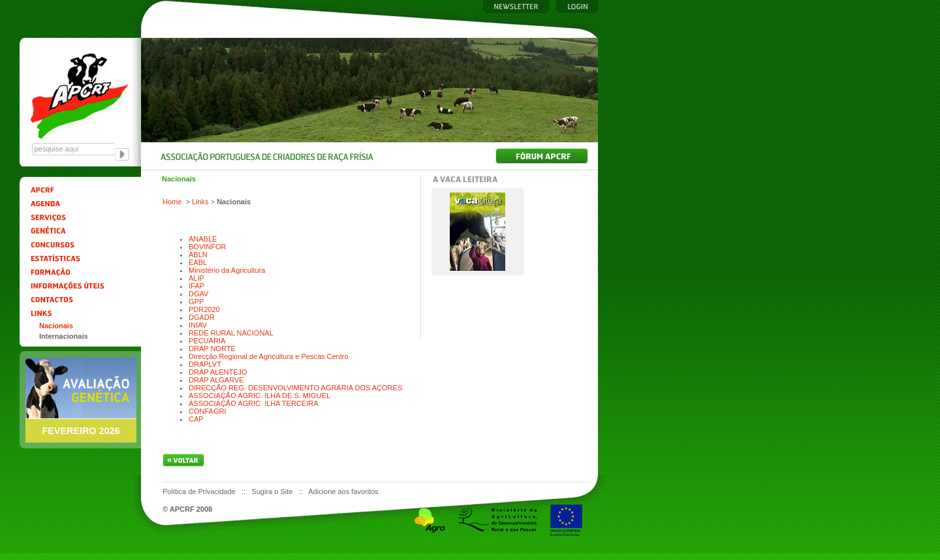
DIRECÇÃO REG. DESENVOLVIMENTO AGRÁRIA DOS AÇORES (295, 388)
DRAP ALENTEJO (218, 372)
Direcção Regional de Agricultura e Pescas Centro (269, 356)
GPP (196, 302)
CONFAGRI (207, 411)
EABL (198, 262)
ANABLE (203, 239)
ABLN (198, 255)
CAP (196, 419)
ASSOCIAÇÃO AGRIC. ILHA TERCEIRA (253, 403)
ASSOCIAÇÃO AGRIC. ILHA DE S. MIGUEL (259, 396)
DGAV (198, 294)
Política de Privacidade (200, 491)
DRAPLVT (205, 364)
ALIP (196, 278)
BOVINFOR (207, 247)
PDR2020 (204, 309)
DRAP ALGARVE (216, 380)
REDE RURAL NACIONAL (231, 333)
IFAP (196, 286)
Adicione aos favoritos (343, 491)
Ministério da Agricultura (227, 270)
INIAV (198, 325)
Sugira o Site (273, 491)
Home (172, 202)
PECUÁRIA (207, 341)
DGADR (202, 317)
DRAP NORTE (212, 349)
